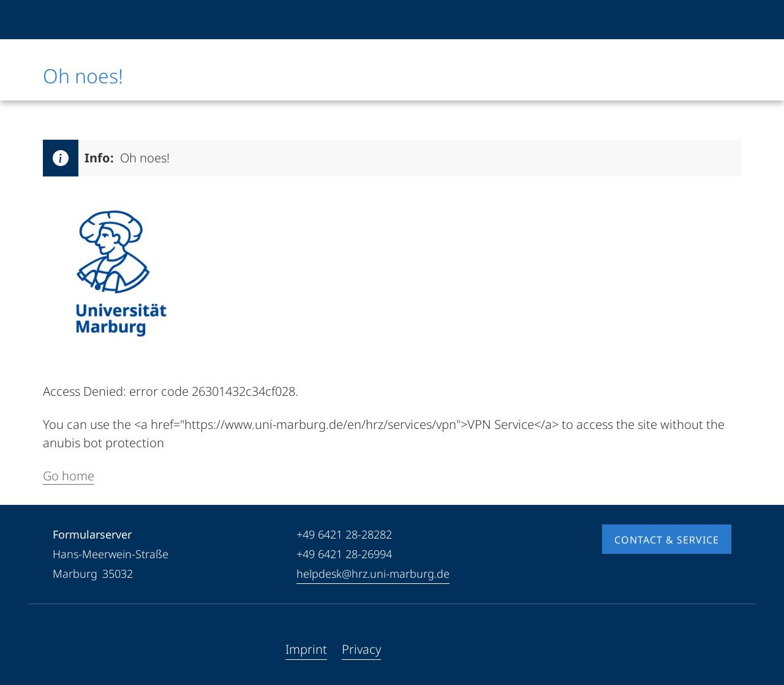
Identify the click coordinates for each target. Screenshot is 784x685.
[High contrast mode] (721, 20)
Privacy (361, 649)
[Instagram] (102, 649)
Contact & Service (667, 540)
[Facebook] (62, 649)
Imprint (306, 649)
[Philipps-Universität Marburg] (84, 20)
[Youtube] (82, 649)
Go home (69, 476)
